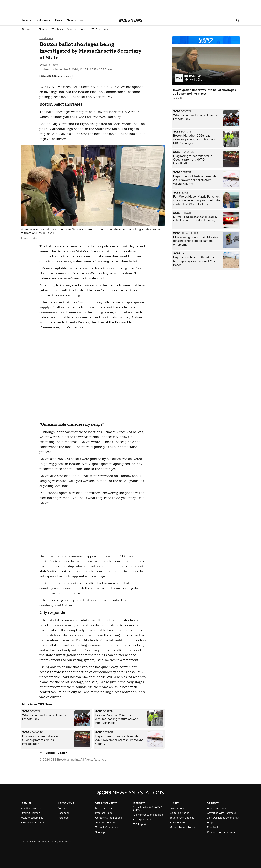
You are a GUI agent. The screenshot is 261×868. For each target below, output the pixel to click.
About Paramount (217, 808)
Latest (27, 20)
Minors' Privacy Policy (182, 827)
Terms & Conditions (106, 827)
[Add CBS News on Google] (56, 76)
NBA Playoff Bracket (32, 823)
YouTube (63, 808)
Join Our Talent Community (223, 818)
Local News (43, 20)
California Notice (180, 813)
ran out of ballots (74, 97)
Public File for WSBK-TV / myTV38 (147, 809)
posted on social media (114, 124)
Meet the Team (104, 808)
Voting (50, 753)
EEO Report (139, 824)
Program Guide (104, 813)
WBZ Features (101, 29)
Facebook (64, 813)
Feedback (213, 827)
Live (59, 20)
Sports (72, 29)
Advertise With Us (106, 823)
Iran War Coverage (31, 808)
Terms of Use (177, 823)
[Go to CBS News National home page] (130, 20)
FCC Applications (143, 820)
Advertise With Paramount (222, 813)
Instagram (64, 818)
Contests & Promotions (108, 818)
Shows (72, 20)
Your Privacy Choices (182, 818)
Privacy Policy (178, 808)
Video (84, 29)
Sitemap (100, 832)
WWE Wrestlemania (32, 818)
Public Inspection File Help (148, 815)
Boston (26, 29)
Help (210, 823)
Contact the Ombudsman (222, 832)
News (43, 29)
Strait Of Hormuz (30, 813)
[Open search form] (238, 20)
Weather (57, 29)
